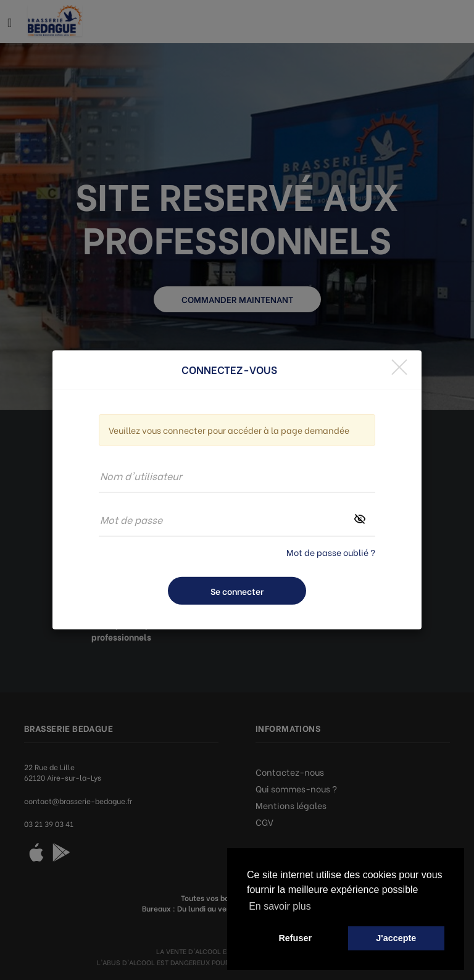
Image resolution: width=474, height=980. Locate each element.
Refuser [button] (295, 938)
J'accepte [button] (396, 938)
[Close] (399, 367)
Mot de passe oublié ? (331, 552)
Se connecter (237, 591)
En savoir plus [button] (280, 906)
